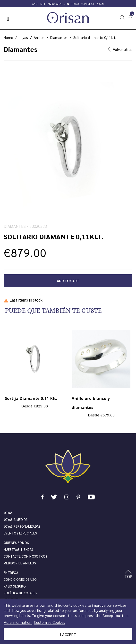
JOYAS (8, 513)
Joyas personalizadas (22, 526)
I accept (68, 634)
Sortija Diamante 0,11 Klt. (31, 398)
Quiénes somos (16, 543)
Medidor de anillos (20, 563)
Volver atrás (120, 49)
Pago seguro (15, 586)
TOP (128, 574)
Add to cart (68, 281)
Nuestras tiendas (18, 549)
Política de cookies (21, 593)
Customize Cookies (50, 622)
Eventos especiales (20, 533)
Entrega (11, 573)
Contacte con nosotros (25, 556)
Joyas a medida (16, 520)
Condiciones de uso (20, 579)
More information (18, 622)
